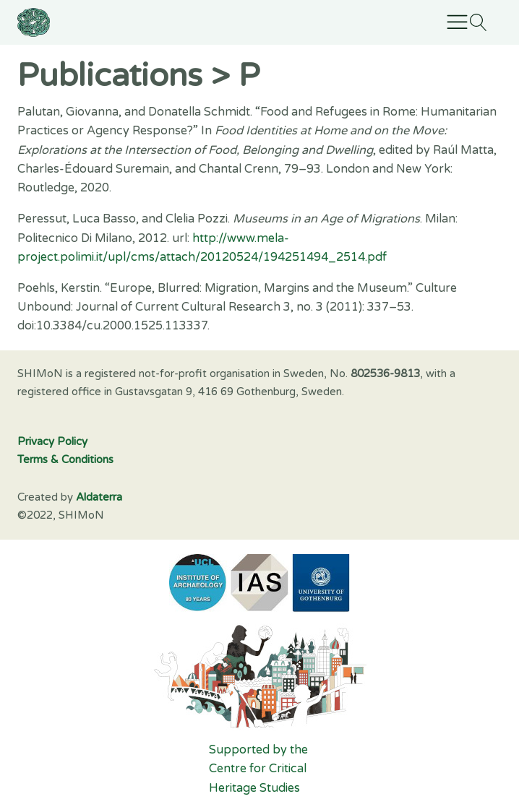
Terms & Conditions (65, 459)
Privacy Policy (52, 441)
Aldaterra (99, 497)
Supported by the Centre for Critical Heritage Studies (260, 769)
